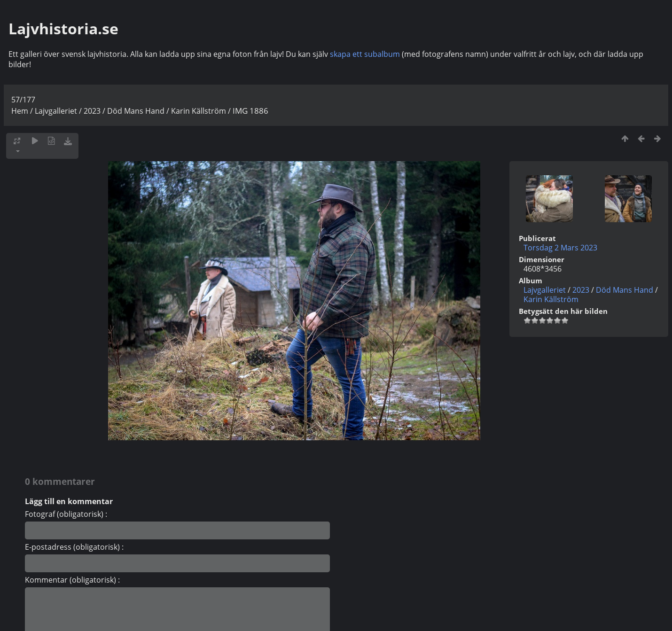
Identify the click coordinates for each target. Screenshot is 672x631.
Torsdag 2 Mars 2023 (560, 248)
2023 (92, 111)
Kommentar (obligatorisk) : (72, 580)
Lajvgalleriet (56, 111)
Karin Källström (199, 111)
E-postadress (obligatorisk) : (74, 547)
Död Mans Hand (136, 111)
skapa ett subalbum (365, 54)
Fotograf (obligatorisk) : (66, 514)
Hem (20, 111)
